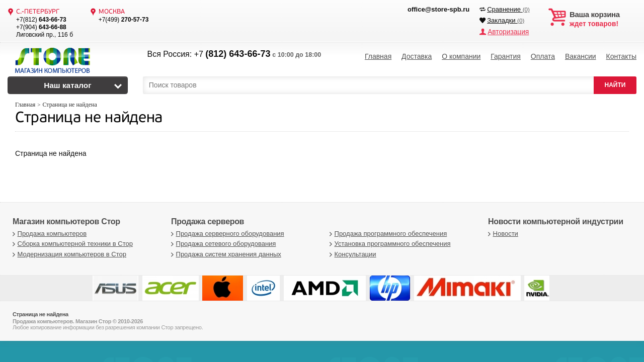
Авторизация (507, 31)
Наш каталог (68, 85)
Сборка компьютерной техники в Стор (71, 244)
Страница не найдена (89, 118)
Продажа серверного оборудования (226, 234)
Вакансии (581, 55)
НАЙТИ (615, 85)
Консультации (352, 254)
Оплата (543, 55)
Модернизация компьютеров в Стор (68, 254)
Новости (502, 234)
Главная (378, 55)
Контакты (621, 55)
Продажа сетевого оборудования (222, 244)
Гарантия (506, 55)
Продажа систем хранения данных (225, 254)
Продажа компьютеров (48, 234)
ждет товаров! (603, 19)
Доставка (417, 55)
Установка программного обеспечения (389, 244)
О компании (461, 55)
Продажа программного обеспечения (387, 234)
